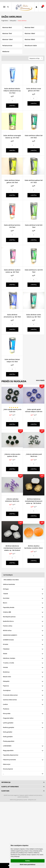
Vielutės (5, 667)
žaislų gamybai (8, 732)
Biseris (5, 603)
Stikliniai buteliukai (9, 584)
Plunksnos (6, 709)
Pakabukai (6, 649)
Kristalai (6, 644)
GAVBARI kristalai (8, 640)
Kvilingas (6, 589)
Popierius (6, 686)
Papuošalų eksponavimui (11, 755)
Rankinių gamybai (9, 727)
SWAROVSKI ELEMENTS (10, 635)
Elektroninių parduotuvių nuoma (18, 800)
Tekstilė (5, 594)
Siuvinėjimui (7, 690)
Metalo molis (7, 677)
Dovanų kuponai (8, 769)
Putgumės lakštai (8, 718)
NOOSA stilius (7, 630)
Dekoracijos (7, 764)
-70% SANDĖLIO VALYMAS (11, 580)
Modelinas (6, 672)
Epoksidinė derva (8, 621)
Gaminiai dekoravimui (10, 700)
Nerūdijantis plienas (9, 617)
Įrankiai (5, 704)
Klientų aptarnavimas (10, 787)
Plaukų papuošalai (9, 741)
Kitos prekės (7, 713)
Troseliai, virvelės (8, 663)
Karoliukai (6, 598)
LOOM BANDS (7, 746)
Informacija (6, 782)
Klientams (5, 791)
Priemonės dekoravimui (10, 695)
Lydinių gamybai (8, 723)
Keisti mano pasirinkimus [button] (28, 865)
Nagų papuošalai (8, 750)
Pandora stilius (8, 626)
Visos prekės (40, 380)
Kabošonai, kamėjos (9, 658)
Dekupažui (6, 681)
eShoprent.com (32, 800)
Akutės (5, 654)
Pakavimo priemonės (9, 760)
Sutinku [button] (28, 861)
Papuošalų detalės (9, 607)
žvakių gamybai (8, 737)
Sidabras (7, 612)
